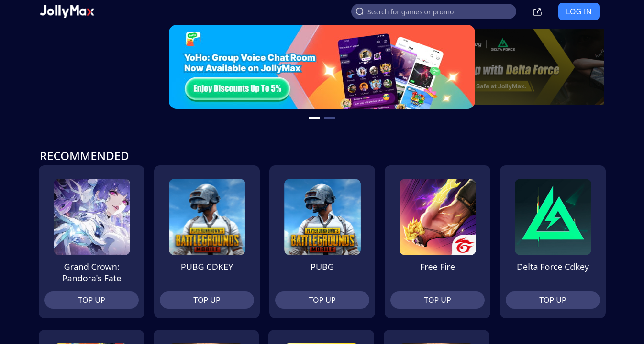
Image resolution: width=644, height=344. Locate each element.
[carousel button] (314, 118)
